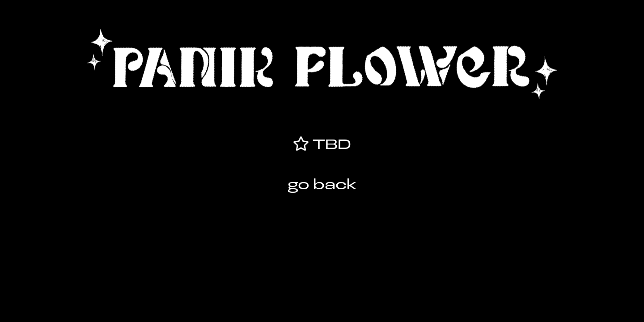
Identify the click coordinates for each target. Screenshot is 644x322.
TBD (330, 145)
